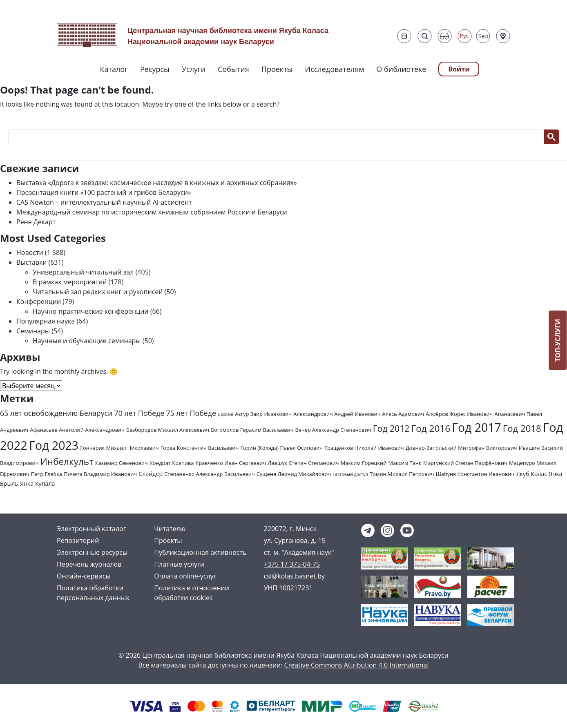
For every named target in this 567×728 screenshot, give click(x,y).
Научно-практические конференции (91, 311)
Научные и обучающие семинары (87, 341)
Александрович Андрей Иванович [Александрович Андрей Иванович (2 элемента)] (337, 414)
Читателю (170, 529)
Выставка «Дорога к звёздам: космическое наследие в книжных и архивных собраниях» (157, 183)
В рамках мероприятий (70, 282)
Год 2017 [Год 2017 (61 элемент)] (476, 427)
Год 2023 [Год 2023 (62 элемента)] (54, 445)
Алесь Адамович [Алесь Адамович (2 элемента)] (403, 414)
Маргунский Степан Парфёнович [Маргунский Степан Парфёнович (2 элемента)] (465, 463)
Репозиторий (78, 540)
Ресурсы (155, 69)
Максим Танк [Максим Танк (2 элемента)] (405, 463)
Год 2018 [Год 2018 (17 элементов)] (522, 428)
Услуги (194, 69)
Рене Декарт (36, 222)
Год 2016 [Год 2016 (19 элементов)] (431, 428)
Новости (30, 252)
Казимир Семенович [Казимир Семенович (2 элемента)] (122, 463)
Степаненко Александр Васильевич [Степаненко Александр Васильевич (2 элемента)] (209, 474)
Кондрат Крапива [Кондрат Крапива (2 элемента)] (172, 463)
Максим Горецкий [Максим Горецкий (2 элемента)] (364, 463)
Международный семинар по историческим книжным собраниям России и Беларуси (152, 212)
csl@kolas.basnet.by (294, 576)
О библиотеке (401, 69)
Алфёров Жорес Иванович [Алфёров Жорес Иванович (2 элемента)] (459, 414)
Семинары (33, 331)
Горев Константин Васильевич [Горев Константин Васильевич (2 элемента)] (200, 448)
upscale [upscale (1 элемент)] (225, 414)
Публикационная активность (200, 552)
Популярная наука (46, 321)
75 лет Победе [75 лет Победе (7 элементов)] (191, 413)
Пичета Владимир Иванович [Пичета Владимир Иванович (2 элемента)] (100, 474)
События (233, 69)
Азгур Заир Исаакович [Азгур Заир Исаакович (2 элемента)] (263, 414)
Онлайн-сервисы (84, 576)
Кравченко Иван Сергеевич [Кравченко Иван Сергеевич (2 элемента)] (231, 463)
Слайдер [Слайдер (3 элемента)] (151, 474)
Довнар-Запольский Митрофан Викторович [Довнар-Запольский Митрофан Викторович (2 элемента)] (461, 448)
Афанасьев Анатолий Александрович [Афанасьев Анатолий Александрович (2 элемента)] (77, 430)
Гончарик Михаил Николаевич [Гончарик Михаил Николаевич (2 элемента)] (119, 448)
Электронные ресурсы (92, 552)
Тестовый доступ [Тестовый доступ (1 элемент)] (350, 474)
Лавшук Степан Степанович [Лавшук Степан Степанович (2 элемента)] (303, 463)
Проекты (277, 69)
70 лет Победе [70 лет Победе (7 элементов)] (140, 413)
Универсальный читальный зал (83, 272)
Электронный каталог (92, 529)
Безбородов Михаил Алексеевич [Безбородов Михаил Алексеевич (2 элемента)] (168, 430)
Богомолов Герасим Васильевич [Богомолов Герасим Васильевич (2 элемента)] (252, 430)
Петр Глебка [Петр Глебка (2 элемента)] (47, 474)
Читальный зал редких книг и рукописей (98, 292)
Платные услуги (179, 564)
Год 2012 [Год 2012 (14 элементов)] (391, 428)
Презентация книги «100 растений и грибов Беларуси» (104, 192)
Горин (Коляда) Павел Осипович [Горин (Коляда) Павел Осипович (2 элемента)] (281, 448)
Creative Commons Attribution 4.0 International (357, 665)
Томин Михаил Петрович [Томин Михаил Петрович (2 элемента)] (402, 474)
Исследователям (334, 69)
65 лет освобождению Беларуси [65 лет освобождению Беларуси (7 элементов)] (56, 413)
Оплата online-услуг (185, 576)
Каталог (114, 69)
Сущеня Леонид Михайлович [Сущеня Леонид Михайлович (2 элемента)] (294, 474)
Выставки (31, 262)
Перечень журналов (89, 564)
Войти (459, 69)
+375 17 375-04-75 (292, 564)
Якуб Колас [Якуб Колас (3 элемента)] (531, 474)
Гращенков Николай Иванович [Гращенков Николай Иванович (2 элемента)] (364, 448)
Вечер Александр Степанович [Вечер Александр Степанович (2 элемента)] (333, 430)
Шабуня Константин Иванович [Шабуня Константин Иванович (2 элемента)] (475, 474)
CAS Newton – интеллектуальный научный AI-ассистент (104, 202)
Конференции (39, 301)
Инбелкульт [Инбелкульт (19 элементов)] (67, 461)
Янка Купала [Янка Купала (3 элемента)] (37, 483)
